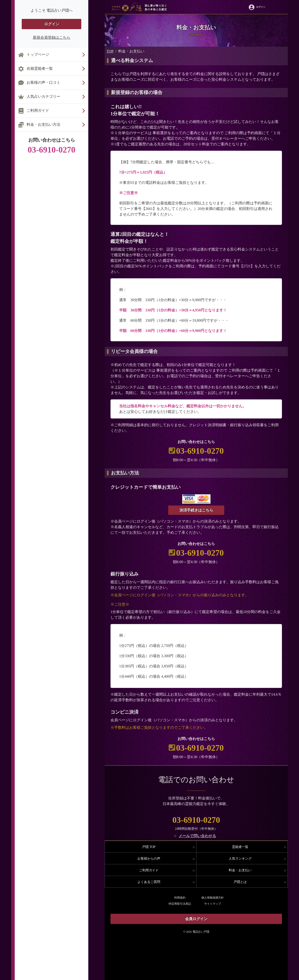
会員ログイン (196, 919)
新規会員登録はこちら (52, 37)
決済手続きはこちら (196, 510)
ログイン (52, 24)
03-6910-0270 (200, 451)
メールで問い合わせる (197, 836)
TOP (110, 51)
